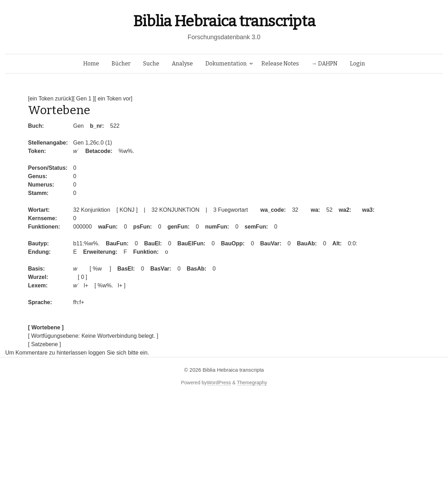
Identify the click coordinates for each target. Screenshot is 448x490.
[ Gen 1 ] (84, 99)
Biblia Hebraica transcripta (224, 21)
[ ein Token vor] (113, 99)
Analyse (182, 64)
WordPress (219, 383)
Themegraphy (252, 383)
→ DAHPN (324, 64)
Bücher (121, 64)
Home (91, 64)
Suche (151, 64)
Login (358, 64)
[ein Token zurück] (51, 99)
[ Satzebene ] (44, 344)
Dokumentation (226, 64)
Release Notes (280, 64)
